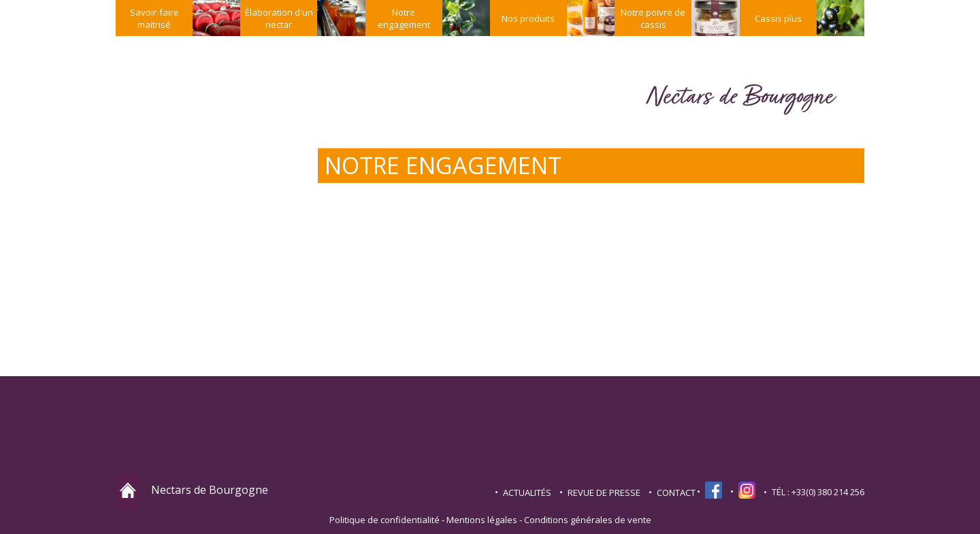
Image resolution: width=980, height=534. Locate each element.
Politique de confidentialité (385, 520)
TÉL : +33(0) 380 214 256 (818, 492)
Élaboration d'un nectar (279, 18)
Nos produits (528, 18)
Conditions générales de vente (588, 520)
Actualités (527, 493)
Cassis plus (778, 18)
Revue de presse (604, 493)
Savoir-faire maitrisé (154, 18)
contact (676, 493)
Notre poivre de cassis (653, 18)
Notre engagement (404, 18)
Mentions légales (482, 520)
